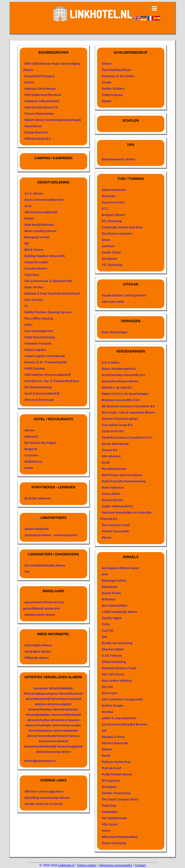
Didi (104, 637)
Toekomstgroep (112, 95)
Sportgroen (109, 259)
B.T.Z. (105, 209)
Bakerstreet (109, 587)
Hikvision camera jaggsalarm (44, 791)
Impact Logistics (35, 350)
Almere (30, 430)
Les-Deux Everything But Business (125, 724)
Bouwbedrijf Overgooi (40, 76)
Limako (106, 82)
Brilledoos (109, 599)
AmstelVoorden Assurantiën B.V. (123, 375)
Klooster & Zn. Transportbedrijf (46, 362)
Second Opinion (112, 500)
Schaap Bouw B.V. (36, 132)
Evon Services (34, 300)
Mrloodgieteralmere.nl (40, 761)
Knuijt (106, 462)
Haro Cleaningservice (39, 331)
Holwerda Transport (38, 343)
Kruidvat (107, 712)
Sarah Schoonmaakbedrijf (42, 393)
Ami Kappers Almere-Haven (120, 568)
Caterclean (32, 275)
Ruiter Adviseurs (113, 487)
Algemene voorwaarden (116, 865)
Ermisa (29, 82)
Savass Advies (111, 494)
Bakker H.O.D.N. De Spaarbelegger (125, 394)
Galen (29, 325)
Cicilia (106, 624)
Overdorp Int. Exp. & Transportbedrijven (52, 381)
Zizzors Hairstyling (114, 843)
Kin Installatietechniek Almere (45, 565)
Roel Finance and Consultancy (122, 475)
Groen (106, 240)
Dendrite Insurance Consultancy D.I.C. (127, 437)
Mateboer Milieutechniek (42, 101)
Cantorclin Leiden (36, 262)
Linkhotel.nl (66, 865)
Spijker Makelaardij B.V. (117, 506)
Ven (27, 572)
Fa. (26, 306)
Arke (105, 574)
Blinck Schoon (34, 250)
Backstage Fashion (114, 581)
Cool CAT (108, 631)
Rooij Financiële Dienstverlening (123, 481)
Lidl (104, 731)
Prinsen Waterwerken (39, 114)
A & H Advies (110, 362)
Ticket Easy (109, 806)
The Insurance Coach (116, 525)
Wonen (107, 538)
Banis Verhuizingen (115, 332)
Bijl (27, 243)
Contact (140, 865)
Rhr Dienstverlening (38, 387)
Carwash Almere (36, 268)
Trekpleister (110, 812)
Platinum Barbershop (116, 762)
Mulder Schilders (113, 89)
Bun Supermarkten (114, 606)
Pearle (106, 756)
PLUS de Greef (111, 768)
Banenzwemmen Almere (118, 159)
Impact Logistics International (45, 356)
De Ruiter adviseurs (38, 498)
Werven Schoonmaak (39, 400)
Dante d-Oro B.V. (113, 431)
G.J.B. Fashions (112, 656)
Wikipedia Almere (37, 658)
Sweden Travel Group (116, 793)
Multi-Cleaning (35, 368)
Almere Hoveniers (114, 190)
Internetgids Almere (38, 645)
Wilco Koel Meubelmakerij (120, 837)
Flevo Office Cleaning (39, 318)
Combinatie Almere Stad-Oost (122, 227)
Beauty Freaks (111, 593)
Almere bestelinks (37, 529)
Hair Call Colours (113, 674)
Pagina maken (87, 865)
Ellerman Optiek (113, 649)
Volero (106, 831)
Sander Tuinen (111, 252)
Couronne (31, 455)
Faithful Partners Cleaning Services (48, 312)
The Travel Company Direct (120, 799)
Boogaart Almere (113, 215)
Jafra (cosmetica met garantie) (122, 699)
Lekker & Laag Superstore (119, 718)
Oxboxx (107, 749)
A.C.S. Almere (34, 193)
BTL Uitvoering (112, 221)
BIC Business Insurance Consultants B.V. (129, 406)
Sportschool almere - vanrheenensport (51, 535)
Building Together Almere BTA (45, 256)
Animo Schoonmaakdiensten (44, 200)
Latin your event (113, 302)
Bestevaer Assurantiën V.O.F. (121, 400)
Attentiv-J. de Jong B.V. (117, 387)
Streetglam (109, 787)
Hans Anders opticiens (117, 681)
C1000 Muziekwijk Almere (119, 612)
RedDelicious (33, 462)
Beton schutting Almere (41, 231)
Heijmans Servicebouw (40, 89)
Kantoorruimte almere (40, 615)
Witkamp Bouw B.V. (38, 139)
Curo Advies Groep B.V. (117, 425)
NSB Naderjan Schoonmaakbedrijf (48, 375)
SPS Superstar (111, 781)
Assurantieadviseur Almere (120, 381)
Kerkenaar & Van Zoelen (118, 76)
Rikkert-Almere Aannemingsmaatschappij (53, 120)
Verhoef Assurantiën (116, 531)
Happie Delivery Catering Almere (124, 295)
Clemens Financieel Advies (120, 419)
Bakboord (31, 437)
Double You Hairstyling (117, 643)
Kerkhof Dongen (113, 706)
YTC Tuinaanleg (112, 265)
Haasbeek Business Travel (119, 668)
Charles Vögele (112, 618)
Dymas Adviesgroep (115, 444)
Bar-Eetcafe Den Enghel (40, 443)
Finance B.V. (110, 450)
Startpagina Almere (38, 651)
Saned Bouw (33, 126)
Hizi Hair (107, 687)
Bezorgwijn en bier (37, 237)
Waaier (106, 101)
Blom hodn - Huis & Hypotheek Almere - (129, 412)
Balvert (29, 218)
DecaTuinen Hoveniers (117, 234)
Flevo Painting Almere (116, 70)
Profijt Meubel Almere (117, 774)
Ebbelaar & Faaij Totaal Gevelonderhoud (52, 293)
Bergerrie (31, 449)
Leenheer (108, 246)
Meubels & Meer (113, 737)
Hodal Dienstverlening (40, 337)
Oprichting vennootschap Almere (47, 798)
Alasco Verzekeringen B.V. (119, 369)
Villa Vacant (110, 824)
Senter (29, 468)
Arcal (28, 206)
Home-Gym (109, 693)
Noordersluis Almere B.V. (41, 107)
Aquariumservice (113, 202)
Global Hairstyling (114, 662)
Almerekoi (109, 196)
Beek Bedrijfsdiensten (39, 225)
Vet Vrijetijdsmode (114, 818)
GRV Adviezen (111, 456)
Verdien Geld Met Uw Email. (44, 804)
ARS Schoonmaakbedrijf (41, 212)
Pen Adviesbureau (114, 469)
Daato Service (34, 287)
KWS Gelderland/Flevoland (43, 95)
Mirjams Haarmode (115, 743)
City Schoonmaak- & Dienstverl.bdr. (49, 281)
